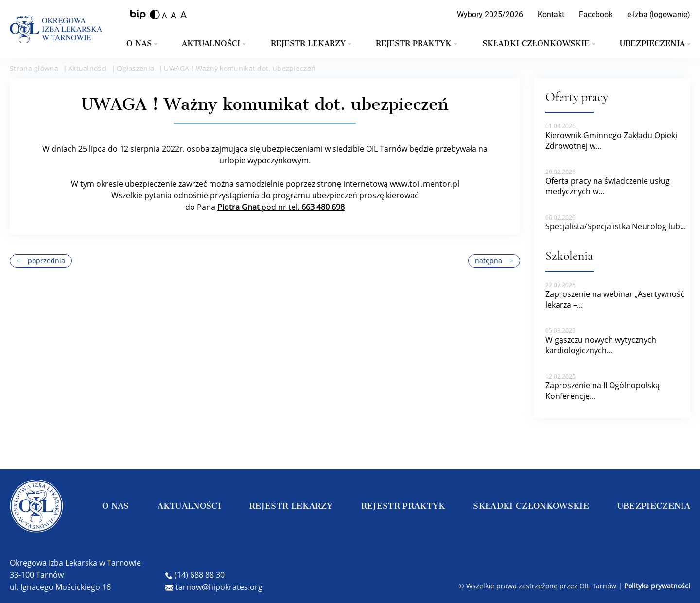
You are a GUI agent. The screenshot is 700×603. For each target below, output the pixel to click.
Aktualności (214, 43)
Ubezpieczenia (655, 43)
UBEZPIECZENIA (654, 506)
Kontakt (551, 14)
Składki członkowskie (539, 43)
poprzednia (41, 261)
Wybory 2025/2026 (490, 14)
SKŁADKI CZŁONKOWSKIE (531, 506)
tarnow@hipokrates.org (214, 587)
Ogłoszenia (135, 68)
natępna (494, 261)
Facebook (596, 14)
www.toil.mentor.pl (425, 184)
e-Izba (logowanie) (659, 14)
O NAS (116, 506)
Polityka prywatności (657, 586)
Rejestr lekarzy (311, 43)
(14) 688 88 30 (195, 575)
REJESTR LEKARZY (291, 506)
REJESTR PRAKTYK (403, 506)
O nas (142, 43)
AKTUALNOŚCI (190, 506)
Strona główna (34, 68)
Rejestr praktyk (416, 43)
